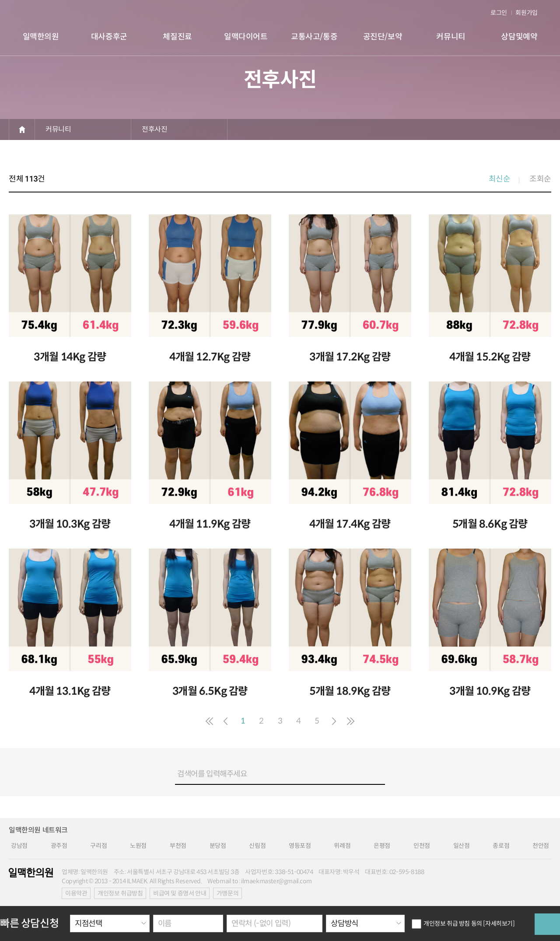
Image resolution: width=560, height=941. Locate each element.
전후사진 (154, 129)
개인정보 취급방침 (120, 893)
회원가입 (526, 13)
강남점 (19, 846)
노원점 (138, 846)
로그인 (499, 13)
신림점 (257, 846)
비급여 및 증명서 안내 (180, 893)
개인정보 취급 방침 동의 (447, 924)
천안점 (541, 846)
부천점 (178, 846)
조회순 (540, 179)
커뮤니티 (58, 129)
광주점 (59, 846)
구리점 (98, 846)
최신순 (500, 179)
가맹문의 (227, 893)
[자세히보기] (499, 924)
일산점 (462, 846)
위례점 (342, 846)
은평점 (382, 846)
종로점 (501, 846)
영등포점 (300, 846)
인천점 (422, 846)
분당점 (218, 846)
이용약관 (76, 893)
